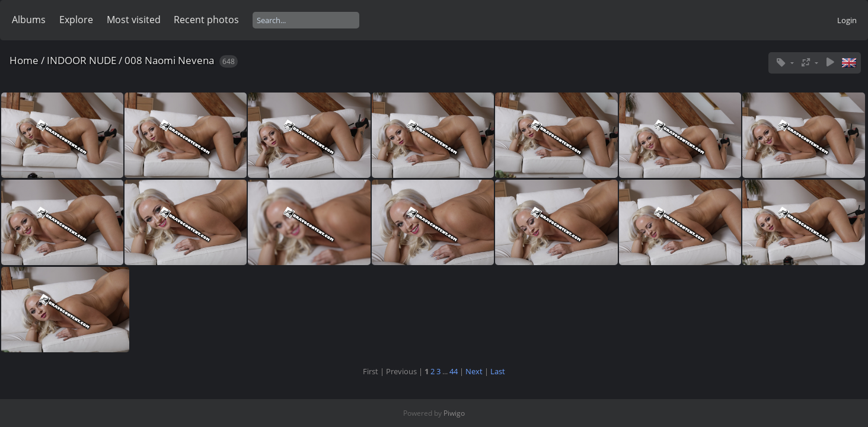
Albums (29, 20)
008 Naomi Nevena (169, 60)
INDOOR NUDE (82, 60)
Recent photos (206, 20)
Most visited (134, 20)
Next (474, 371)
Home (24, 60)
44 (454, 371)
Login (847, 20)
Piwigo (454, 413)
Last (498, 371)
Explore (76, 20)
